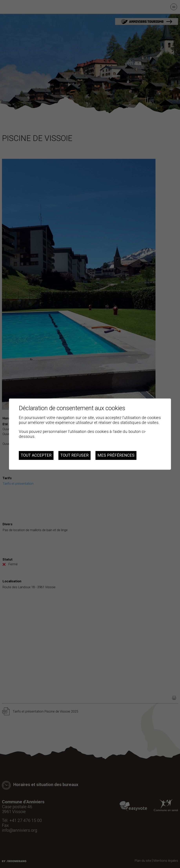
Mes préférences (116, 455)
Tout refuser (75, 455)
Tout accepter (36, 455)
